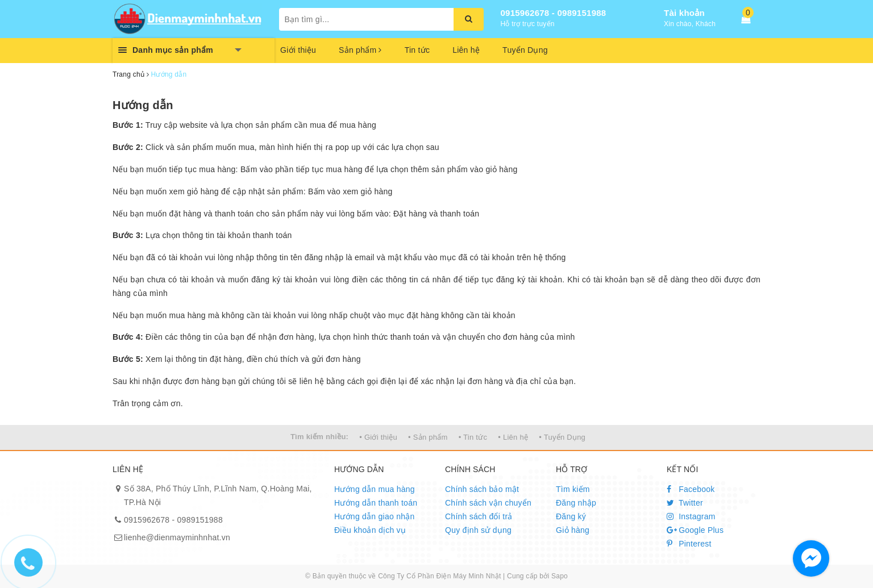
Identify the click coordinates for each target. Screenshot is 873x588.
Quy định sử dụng (478, 530)
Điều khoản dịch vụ (370, 530)
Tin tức (417, 50)
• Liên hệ (513, 437)
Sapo (560, 576)
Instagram (691, 516)
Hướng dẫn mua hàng (375, 489)
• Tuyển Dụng (562, 437)
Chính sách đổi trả (479, 516)
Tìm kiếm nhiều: (319, 437)
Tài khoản (684, 13)
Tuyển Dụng (525, 50)
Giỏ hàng (573, 530)
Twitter (685, 503)
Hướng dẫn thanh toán (376, 503)
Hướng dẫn (143, 105)
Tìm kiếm (573, 489)
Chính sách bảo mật (482, 489)
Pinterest (689, 544)
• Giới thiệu (378, 437)
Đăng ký (571, 516)
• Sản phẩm (428, 437)
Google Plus (695, 530)
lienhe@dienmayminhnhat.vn (177, 537)
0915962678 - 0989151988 (554, 13)
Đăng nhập (576, 503)
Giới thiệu (298, 50)
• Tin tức (473, 437)
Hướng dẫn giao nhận (375, 516)
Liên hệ (466, 50)
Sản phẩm (360, 50)
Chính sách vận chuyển (488, 503)
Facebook (691, 489)
